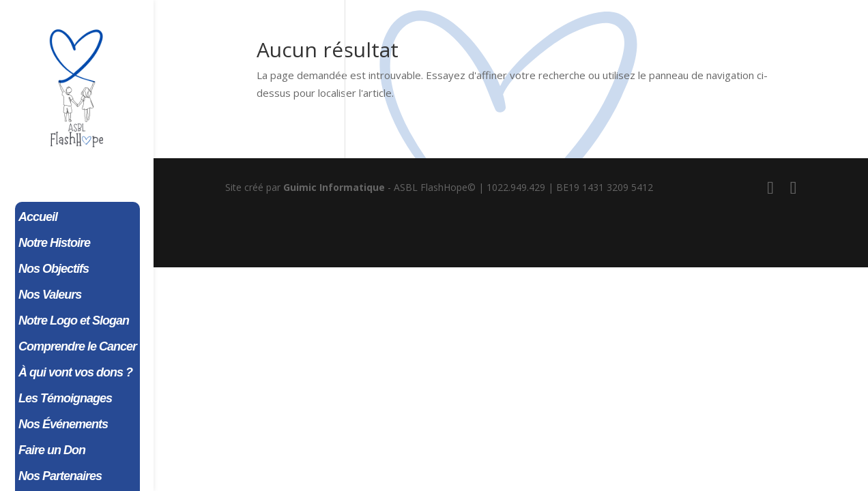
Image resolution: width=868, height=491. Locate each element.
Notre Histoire (54, 244)
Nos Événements (63, 425)
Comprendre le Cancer (77, 347)
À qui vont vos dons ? (75, 373)
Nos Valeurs (50, 296)
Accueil (38, 218)
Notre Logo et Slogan (74, 322)
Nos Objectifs (54, 270)
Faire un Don (52, 451)
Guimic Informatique (334, 187)
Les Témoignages (65, 399)
